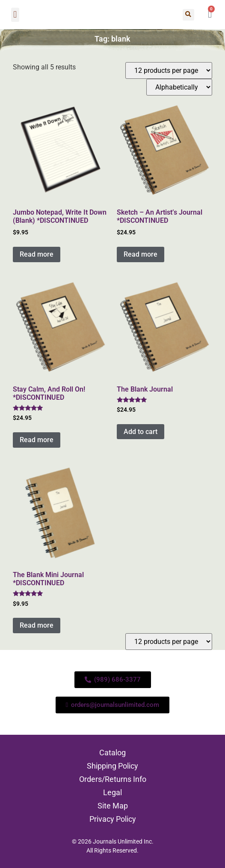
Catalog (112, 753)
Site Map (113, 806)
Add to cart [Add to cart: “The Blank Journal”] (141, 432)
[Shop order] (179, 87)
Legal (112, 792)
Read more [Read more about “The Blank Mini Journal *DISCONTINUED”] (37, 625)
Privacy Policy (113, 819)
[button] (15, 15)
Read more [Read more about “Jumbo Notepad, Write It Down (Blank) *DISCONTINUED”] (37, 254)
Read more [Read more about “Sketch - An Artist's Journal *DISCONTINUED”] (141, 254)
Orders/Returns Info (113, 779)
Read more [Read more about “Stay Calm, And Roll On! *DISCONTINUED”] (37, 440)
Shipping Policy (112, 766)
